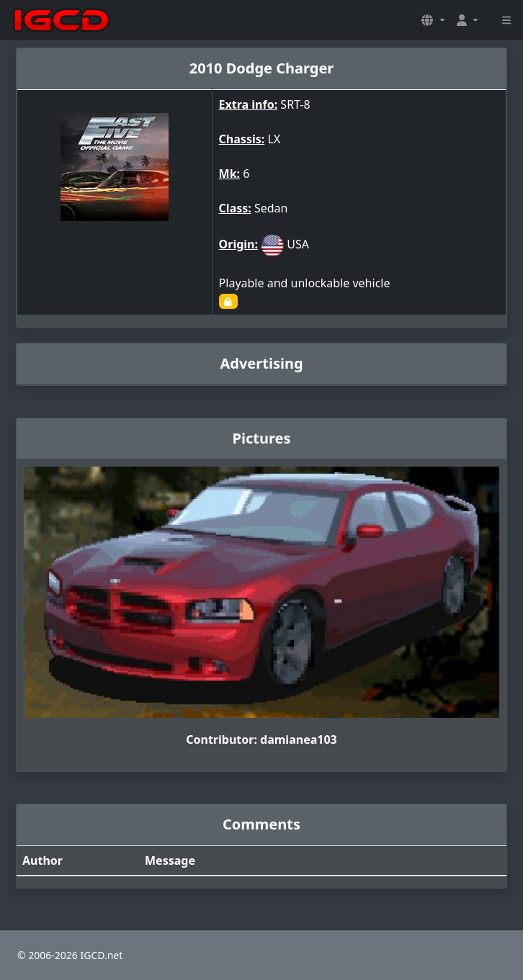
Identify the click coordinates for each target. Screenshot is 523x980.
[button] (433, 20)
